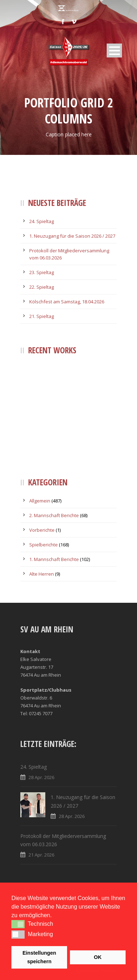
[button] (18, 924)
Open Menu (114, 50)
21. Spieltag (42, 316)
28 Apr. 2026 (41, 777)
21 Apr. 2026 (41, 855)
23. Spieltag (42, 272)
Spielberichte (44, 545)
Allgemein (40, 501)
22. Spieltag (42, 287)
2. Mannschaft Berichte (54, 515)
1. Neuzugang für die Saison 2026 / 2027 (72, 236)
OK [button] (98, 957)
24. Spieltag (42, 221)
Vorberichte (42, 530)
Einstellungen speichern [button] (39, 957)
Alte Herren (42, 574)
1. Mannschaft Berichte (54, 559)
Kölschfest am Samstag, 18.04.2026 (67, 302)
